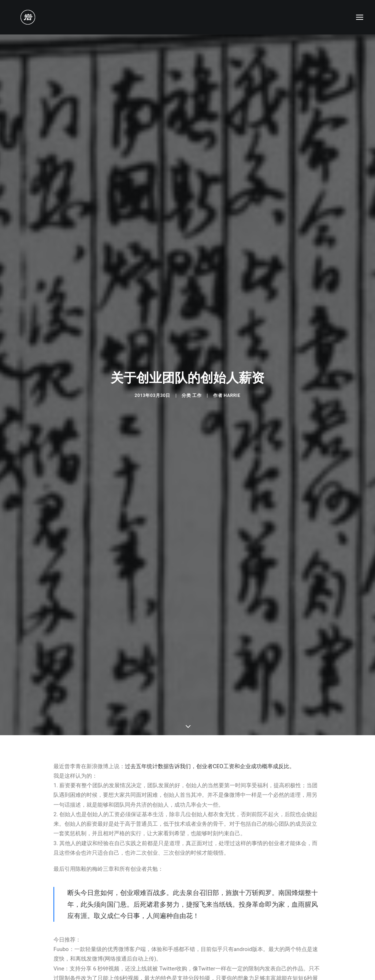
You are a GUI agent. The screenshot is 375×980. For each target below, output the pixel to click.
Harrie (232, 351)
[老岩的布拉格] (19, 17)
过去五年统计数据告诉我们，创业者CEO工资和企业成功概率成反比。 (210, 678)
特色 (61, 936)
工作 (197, 351)
